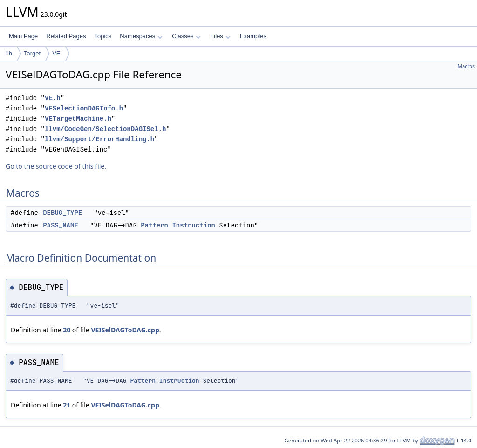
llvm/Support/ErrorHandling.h (99, 139)
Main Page (23, 36)
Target (32, 53)
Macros (467, 66)
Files (220, 36)
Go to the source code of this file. (56, 166)
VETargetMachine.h (78, 119)
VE (56, 53)
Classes (186, 36)
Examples (253, 36)
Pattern (154, 225)
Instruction (193, 225)
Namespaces (141, 36)
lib (9, 53)
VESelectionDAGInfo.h (84, 108)
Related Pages (66, 36)
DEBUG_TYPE (62, 213)
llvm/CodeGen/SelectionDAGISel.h (105, 129)
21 (67, 405)
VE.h (53, 98)
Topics (103, 36)
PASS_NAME (61, 225)
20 (67, 330)
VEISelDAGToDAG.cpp (125, 330)
